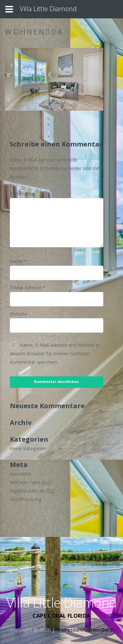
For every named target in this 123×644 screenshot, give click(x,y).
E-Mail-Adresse (28, 288)
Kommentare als (32, 491)
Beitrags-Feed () (31, 482)
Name (18, 261)
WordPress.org (26, 499)
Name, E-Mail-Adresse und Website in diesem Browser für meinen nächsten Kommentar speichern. (55, 354)
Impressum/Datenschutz (85, 630)
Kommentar (23, 194)
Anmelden (20, 474)
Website (18, 314)
